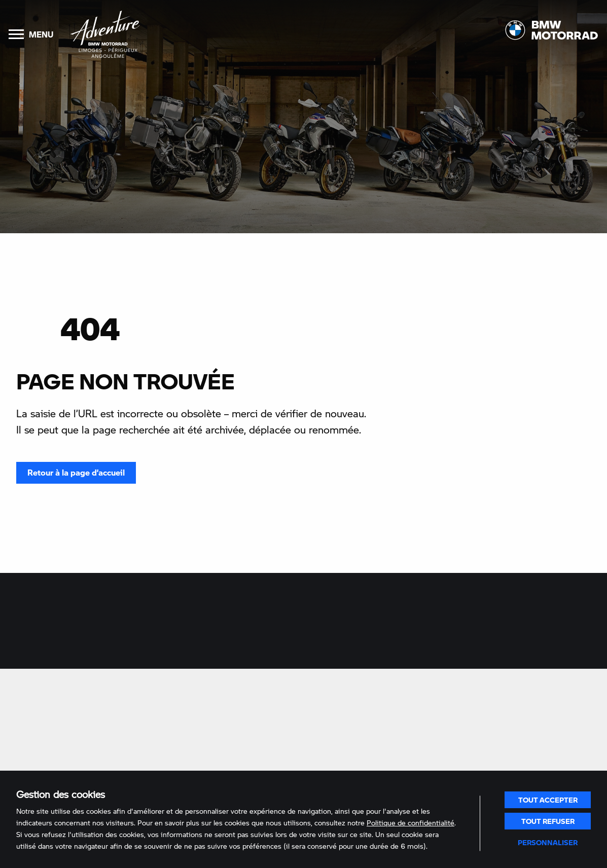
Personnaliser (548, 842)
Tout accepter (548, 800)
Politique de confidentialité (410, 823)
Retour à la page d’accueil (76, 472)
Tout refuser (548, 821)
